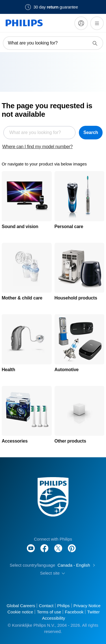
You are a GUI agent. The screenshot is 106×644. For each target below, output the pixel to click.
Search (91, 132)
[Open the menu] (97, 23)
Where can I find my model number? (37, 147)
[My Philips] (81, 23)
